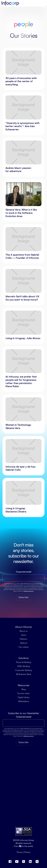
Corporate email (24, 572)
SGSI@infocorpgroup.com (29, 591)
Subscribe (23, 597)
